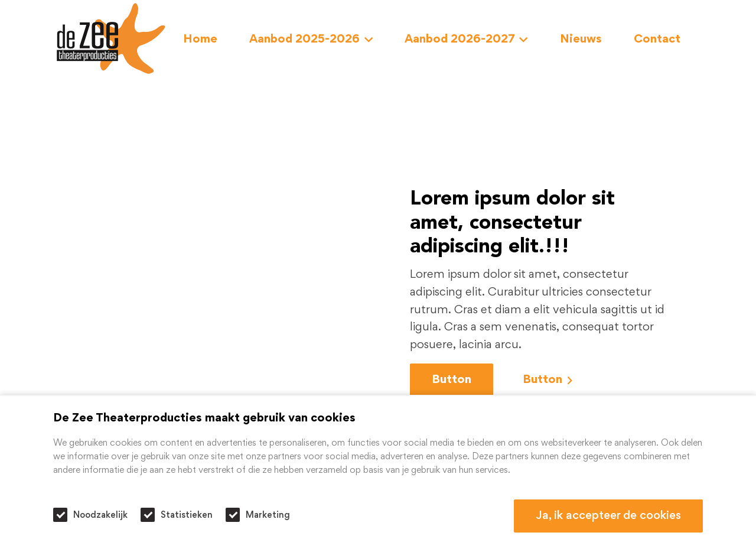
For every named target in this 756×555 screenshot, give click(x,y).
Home (200, 40)
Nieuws (581, 40)
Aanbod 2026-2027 (466, 40)
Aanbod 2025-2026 (311, 40)
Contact (657, 40)
